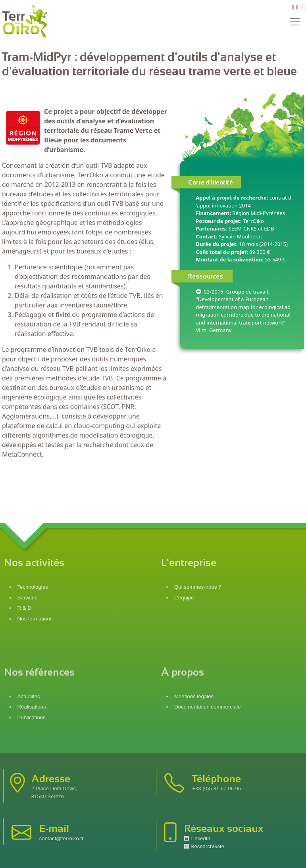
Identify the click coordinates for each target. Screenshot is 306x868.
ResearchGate (204, 846)
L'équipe (184, 598)
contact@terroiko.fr (62, 838)
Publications (32, 717)
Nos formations (35, 619)
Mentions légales (194, 696)
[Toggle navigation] (295, 22)
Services (28, 598)
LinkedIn (197, 838)
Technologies (33, 587)
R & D (24, 608)
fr (294, 7)
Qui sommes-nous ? (198, 587)
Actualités (29, 696)
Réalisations (32, 707)
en (303, 7)
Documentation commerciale (208, 707)
